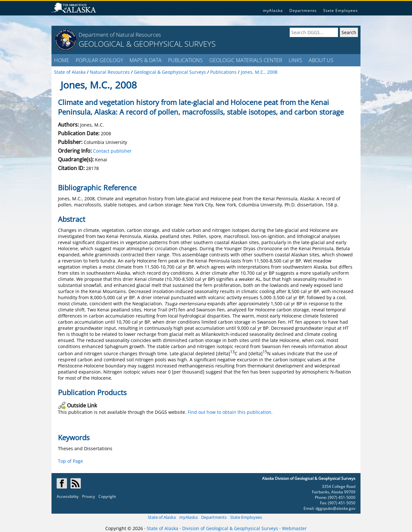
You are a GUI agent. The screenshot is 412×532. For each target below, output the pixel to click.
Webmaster (294, 528)
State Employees (341, 10)
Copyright (107, 496)
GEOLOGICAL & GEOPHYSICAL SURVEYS (147, 44)
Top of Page (70, 461)
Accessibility (68, 496)
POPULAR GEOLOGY (99, 60)
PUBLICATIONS (185, 60)
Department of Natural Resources (120, 35)
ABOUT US (321, 60)
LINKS (295, 60)
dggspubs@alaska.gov (335, 508)
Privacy (89, 496)
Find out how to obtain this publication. (230, 412)
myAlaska (273, 10)
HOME (62, 60)
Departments (303, 10)
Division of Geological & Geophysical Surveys (230, 528)
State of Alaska (162, 517)
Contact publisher (112, 151)
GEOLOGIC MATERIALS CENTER (246, 60)
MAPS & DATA (145, 60)
